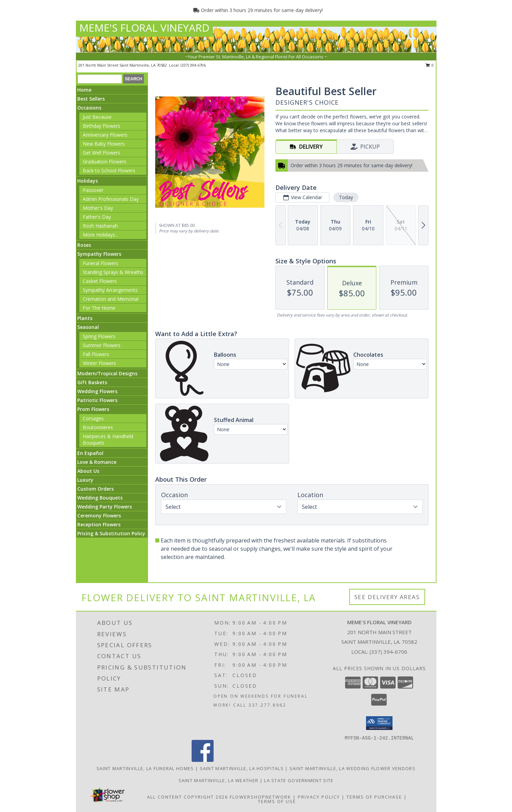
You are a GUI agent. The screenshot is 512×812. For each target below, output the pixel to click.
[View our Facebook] (203, 760)
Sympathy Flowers (99, 254)
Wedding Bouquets (100, 498)
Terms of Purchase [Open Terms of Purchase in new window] (374, 797)
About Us (88, 471)
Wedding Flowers (97, 391)
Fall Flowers (96, 354)
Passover (93, 190)
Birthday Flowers (101, 126)
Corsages (93, 418)
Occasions (89, 108)
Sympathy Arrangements (110, 290)
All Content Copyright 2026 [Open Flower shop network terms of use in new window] (187, 797)
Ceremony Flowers (99, 516)
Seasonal (88, 327)
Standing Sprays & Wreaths (113, 272)
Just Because (97, 117)
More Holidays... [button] (100, 235)
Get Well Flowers (101, 153)
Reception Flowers (99, 524)
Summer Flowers (102, 345)
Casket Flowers (100, 281)
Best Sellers (91, 99)
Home (84, 90)
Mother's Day (98, 208)
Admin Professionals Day (111, 199)
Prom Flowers (93, 409)
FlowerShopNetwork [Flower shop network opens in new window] (260, 797)
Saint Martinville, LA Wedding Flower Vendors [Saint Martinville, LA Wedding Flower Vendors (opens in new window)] (352, 768)
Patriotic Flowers (97, 400)
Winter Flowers (99, 363)
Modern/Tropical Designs (107, 373)
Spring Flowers (99, 336)
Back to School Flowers (109, 170)
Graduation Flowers (105, 162)
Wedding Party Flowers (105, 507)
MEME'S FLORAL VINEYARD (144, 28)
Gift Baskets (92, 382)
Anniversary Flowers (105, 135)
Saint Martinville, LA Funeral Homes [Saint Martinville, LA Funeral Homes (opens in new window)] (145, 768)
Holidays (88, 181)
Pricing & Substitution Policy (111, 533)
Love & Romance (97, 462)
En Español (90, 453)
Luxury (85, 480)
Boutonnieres (98, 427)
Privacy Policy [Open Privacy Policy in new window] (319, 797)
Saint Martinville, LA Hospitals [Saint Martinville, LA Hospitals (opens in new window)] (242, 768)
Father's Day (97, 217)
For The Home (99, 308)
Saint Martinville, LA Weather (219, 780)
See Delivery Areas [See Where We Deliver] (387, 597)
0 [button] (430, 65)
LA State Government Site (299, 780)
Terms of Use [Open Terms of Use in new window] (277, 801)
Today (346, 197)
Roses (84, 245)
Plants (85, 318)
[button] (379, 723)
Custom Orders (95, 489)
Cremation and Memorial (111, 299)
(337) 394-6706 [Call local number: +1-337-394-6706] (193, 65)
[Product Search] (100, 79)
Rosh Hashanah (100, 226)
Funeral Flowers (100, 263)
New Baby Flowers (104, 144)
